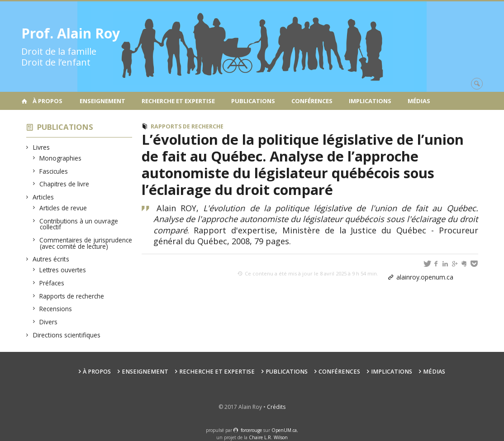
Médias (419, 101)
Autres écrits (51, 259)
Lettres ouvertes (63, 270)
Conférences (312, 101)
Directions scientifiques (67, 335)
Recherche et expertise (178, 101)
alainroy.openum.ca (425, 277)
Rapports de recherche (72, 296)
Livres (41, 147)
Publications (253, 101)
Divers (49, 322)
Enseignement (102, 101)
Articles (43, 197)
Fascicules (54, 171)
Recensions (56, 309)
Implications (370, 101)
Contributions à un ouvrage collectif (79, 224)
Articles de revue (63, 208)
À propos (48, 101)
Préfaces (52, 283)
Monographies (61, 158)
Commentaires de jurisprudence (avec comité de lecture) (86, 243)
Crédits (276, 407)
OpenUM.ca (284, 430)
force (251, 430)
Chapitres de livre (64, 184)
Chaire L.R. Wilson (268, 437)
